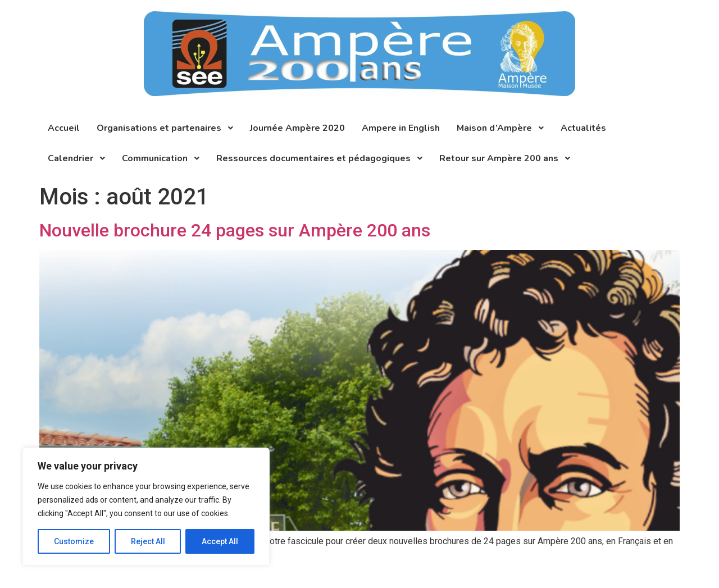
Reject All (148, 541)
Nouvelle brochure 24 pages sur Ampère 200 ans (235, 230)
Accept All (220, 541)
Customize (74, 541)
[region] (146, 507)
